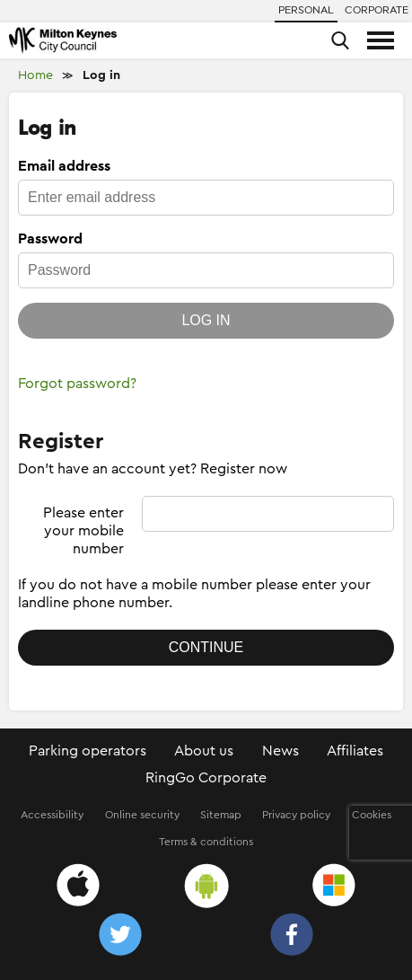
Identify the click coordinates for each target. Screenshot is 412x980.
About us (204, 751)
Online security (142, 815)
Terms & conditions (206, 842)
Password (50, 239)
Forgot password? (77, 384)
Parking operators (88, 751)
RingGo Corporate (206, 778)
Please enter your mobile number (83, 531)
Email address (64, 166)
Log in (101, 75)
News (281, 751)
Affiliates (355, 751)
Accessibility (52, 815)
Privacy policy (296, 815)
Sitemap (221, 815)
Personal (306, 10)
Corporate (377, 10)
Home (35, 75)
